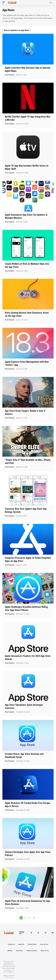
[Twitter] (38, 933)
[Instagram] (46, 933)
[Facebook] (31, 933)
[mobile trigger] (4, 3)
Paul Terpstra (10, 75)
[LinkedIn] (53, 933)
